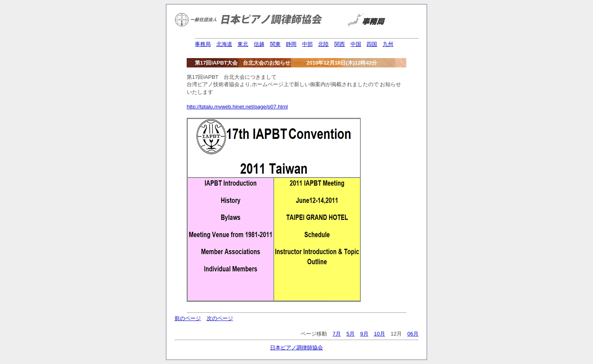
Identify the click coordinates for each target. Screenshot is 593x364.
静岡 (291, 44)
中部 (307, 44)
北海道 (224, 44)
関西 (340, 44)
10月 (379, 334)
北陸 (323, 44)
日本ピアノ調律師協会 (296, 348)
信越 (259, 44)
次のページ (220, 318)
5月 (351, 334)
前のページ (188, 318)
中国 (356, 44)
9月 (364, 334)
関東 (275, 44)
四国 (372, 44)
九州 (388, 44)
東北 (243, 44)
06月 (413, 334)
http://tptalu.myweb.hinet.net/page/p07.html (237, 107)
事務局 (203, 44)
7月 (337, 334)
